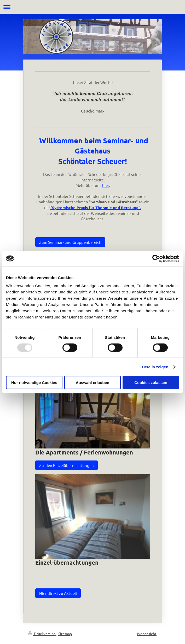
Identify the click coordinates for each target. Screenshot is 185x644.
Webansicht (147, 634)
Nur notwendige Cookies (34, 383)
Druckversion (42, 634)
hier (106, 185)
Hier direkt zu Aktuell (58, 593)
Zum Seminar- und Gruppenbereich (70, 242)
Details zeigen (155, 367)
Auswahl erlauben (92, 383)
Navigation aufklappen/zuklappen (92, 7)
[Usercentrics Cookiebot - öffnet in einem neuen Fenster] (156, 258)
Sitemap (65, 634)
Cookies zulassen (151, 383)
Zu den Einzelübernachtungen (67, 465)
